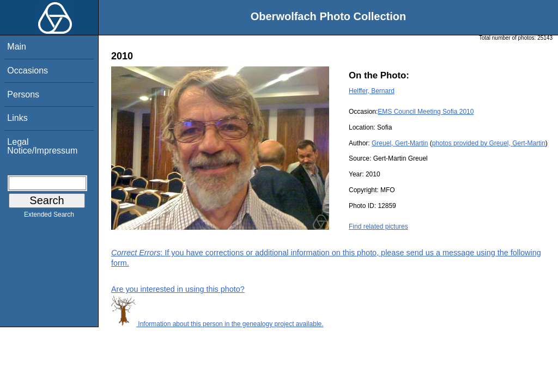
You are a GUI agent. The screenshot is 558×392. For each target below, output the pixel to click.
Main (17, 47)
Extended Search (49, 217)
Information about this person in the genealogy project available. (217, 324)
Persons (23, 94)
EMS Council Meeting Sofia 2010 (426, 112)
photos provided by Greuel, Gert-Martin (489, 143)
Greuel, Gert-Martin (400, 143)
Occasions (28, 71)
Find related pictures (378, 226)
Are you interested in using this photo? (178, 289)
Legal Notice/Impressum (42, 146)
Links (17, 118)
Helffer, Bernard (372, 91)
